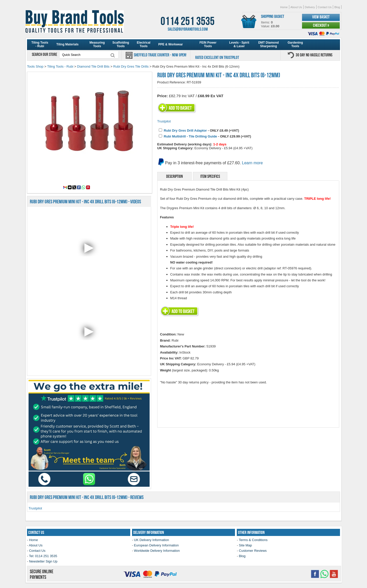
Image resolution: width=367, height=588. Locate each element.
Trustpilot (164, 121)
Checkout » (321, 25)
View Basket (321, 17)
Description (174, 176)
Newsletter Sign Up (43, 561)
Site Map (245, 545)
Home (284, 7)
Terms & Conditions (253, 540)
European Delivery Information (156, 545)
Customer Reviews (253, 551)
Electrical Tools (144, 44)
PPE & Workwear (171, 44)
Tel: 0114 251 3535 (43, 556)
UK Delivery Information (152, 540)
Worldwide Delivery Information (157, 551)
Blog (337, 7)
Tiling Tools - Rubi (40, 44)
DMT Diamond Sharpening (268, 44)
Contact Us (325, 7)
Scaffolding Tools (121, 44)
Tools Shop (35, 66)
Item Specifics (210, 176)
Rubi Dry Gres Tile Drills (131, 66)
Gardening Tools (295, 44)
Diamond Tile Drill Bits (93, 66)
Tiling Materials (67, 44)
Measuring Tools (97, 44)
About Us (296, 7)
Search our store (45, 54)
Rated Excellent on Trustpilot (217, 57)
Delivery (310, 7)
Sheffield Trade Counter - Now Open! (160, 55)
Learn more (252, 163)
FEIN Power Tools (208, 44)
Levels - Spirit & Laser (239, 44)
